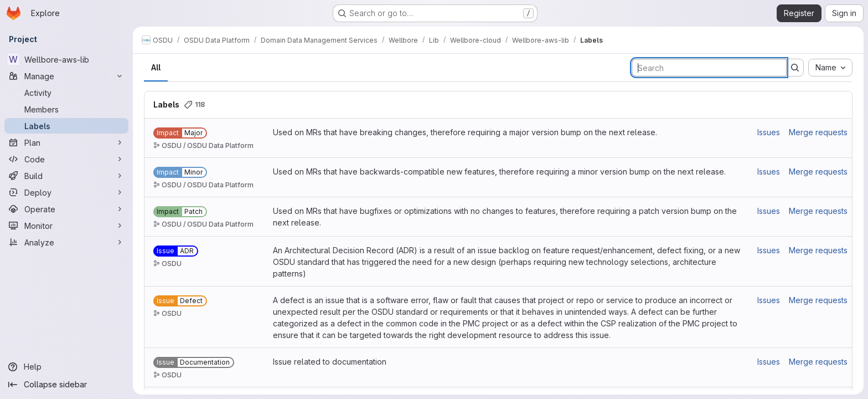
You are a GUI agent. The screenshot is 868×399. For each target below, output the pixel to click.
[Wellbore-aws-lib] (66, 59)
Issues (769, 132)
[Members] (66, 109)
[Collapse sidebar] (66, 385)
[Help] (66, 367)
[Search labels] (709, 68)
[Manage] (66, 76)
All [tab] (156, 67)
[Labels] (66, 126)
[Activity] (66, 93)
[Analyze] (66, 242)
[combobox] (830, 68)
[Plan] (66, 142)
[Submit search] (795, 68)
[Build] (66, 176)
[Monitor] (66, 226)
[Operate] (66, 209)
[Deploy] (66, 192)
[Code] (66, 159)
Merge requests (818, 132)
